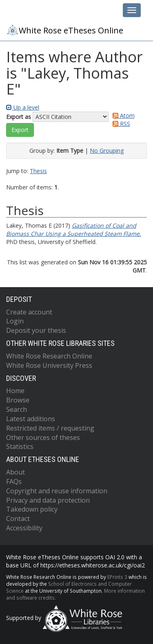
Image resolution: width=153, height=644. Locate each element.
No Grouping (107, 151)
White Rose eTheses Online (65, 30)
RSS (120, 124)
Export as (19, 117)
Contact (18, 519)
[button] (20, 130)
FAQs (14, 481)
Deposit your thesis (36, 330)
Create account (29, 312)
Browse (18, 400)
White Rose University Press (49, 365)
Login (15, 321)
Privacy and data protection (48, 500)
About (16, 472)
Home (15, 391)
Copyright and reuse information (57, 491)
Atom (122, 115)
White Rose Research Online (49, 356)
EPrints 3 (117, 577)
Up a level (23, 107)
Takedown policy (32, 509)
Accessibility (24, 528)
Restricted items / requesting (50, 428)
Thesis (38, 171)
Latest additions (31, 419)
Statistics (20, 446)
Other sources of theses (43, 437)
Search (17, 409)
